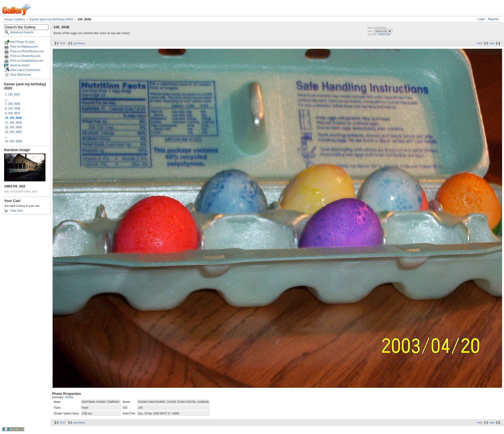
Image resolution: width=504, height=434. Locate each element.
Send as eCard (20, 65)
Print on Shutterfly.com (25, 56)
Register (494, 19)
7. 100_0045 (13, 104)
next (480, 43)
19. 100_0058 (13, 141)
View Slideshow (21, 75)
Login (481, 19)
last (492, 43)
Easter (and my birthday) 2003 (51, 19)
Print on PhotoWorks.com (27, 51)
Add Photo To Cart (22, 42)
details (69, 397)
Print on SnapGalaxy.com (27, 61)
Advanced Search (22, 32)
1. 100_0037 (13, 95)
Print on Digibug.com (24, 47)
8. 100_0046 (13, 109)
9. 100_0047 (13, 113)
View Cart (16, 211)
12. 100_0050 (13, 127)
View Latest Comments (25, 70)
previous (79, 43)
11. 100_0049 (13, 123)
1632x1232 (384, 34)
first (63, 43)
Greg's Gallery (15, 19)
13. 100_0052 (13, 132)
